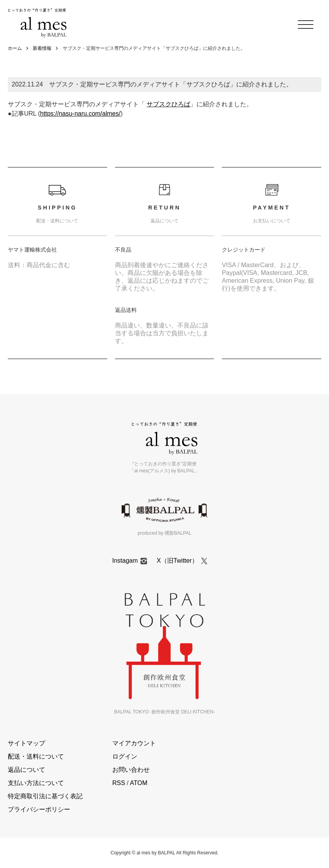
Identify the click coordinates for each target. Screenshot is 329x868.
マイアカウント (134, 743)
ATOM (139, 783)
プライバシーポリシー (39, 809)
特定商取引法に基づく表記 (45, 796)
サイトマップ (27, 743)
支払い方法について (36, 783)
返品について (27, 770)
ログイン (125, 756)
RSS (119, 783)
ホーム (15, 48)
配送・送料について (36, 756)
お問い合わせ (131, 770)
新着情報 (42, 48)
